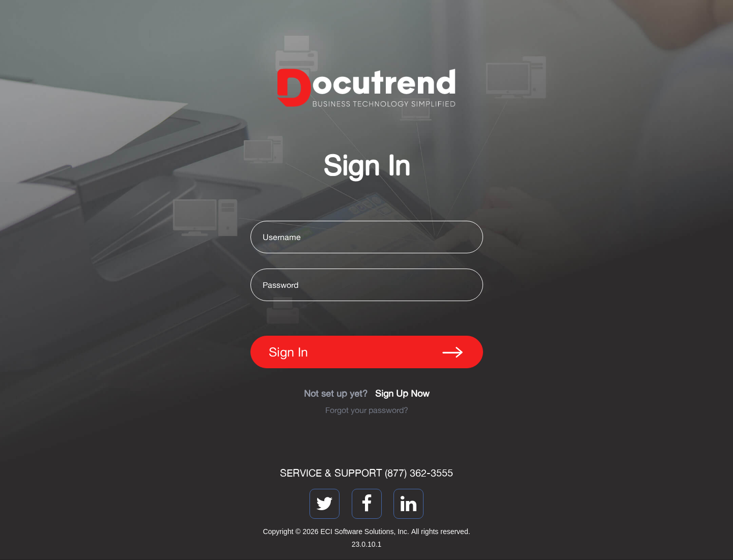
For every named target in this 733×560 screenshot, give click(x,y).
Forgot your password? (367, 410)
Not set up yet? (367, 393)
